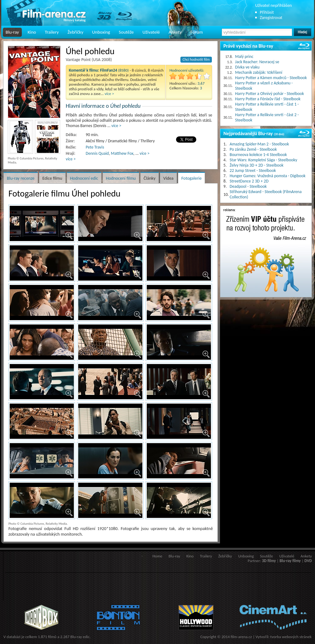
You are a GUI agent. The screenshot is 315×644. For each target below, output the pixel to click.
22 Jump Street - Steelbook (253, 170)
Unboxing (101, 32)
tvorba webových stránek (291, 637)
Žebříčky (76, 32)
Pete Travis (95, 147)
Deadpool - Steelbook (248, 186)
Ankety (175, 32)
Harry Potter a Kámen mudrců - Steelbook (271, 78)
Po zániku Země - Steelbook (253, 149)
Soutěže (126, 32)
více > (109, 94)
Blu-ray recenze (21, 178)
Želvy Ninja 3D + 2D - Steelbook (257, 165)
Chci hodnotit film (196, 59)
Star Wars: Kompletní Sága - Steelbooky (263, 160)
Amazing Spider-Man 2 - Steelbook (259, 144)
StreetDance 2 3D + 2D (249, 181)
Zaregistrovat (271, 18)
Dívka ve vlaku (247, 67)
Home (157, 556)
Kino (32, 32)
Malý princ (244, 57)
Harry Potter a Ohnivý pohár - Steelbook (270, 94)
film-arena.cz (241, 637)
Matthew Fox (122, 153)
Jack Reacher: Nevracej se (257, 62)
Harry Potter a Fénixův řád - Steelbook (268, 99)
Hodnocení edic (84, 178)
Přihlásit (267, 12)
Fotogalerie (191, 178)
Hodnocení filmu (121, 178)
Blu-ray (12, 32)
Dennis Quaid (97, 153)
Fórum (197, 32)
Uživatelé (151, 32)
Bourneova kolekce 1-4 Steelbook (258, 155)
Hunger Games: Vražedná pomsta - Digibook (267, 176)
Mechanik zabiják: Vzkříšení (259, 72)
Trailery (52, 32)
